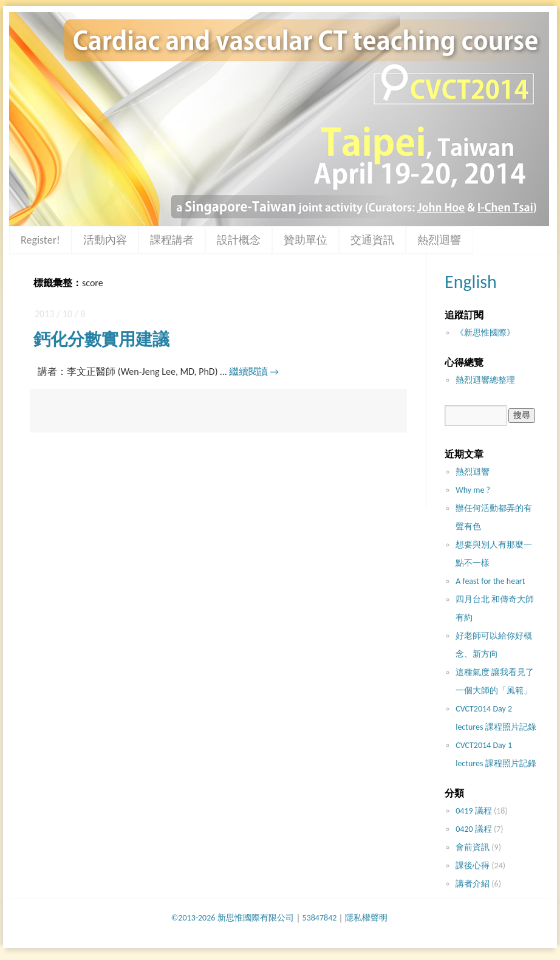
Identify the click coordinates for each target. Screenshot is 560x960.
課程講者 (172, 240)
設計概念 (239, 240)
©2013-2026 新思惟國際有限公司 (233, 918)
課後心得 (473, 866)
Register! (40, 240)
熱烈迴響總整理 (485, 380)
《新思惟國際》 (485, 333)
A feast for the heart (490, 581)
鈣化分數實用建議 (101, 339)
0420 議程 (474, 829)
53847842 (320, 918)
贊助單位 (306, 240)
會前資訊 (473, 847)
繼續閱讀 (254, 372)
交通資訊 (372, 240)
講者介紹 (473, 884)
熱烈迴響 (439, 240)
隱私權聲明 (366, 918)
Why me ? (473, 490)
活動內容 (105, 240)
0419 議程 (474, 811)
